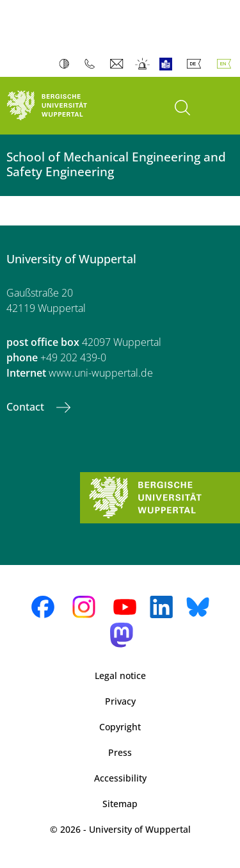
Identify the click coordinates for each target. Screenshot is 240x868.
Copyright (120, 727)
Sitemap (120, 804)
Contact (27, 407)
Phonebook (92, 64)
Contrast (67, 64)
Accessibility (120, 778)
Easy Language (169, 64)
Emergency (143, 64)
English (227, 64)
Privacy (120, 701)
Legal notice (120, 676)
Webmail (118, 64)
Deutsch (196, 64)
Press (120, 752)
